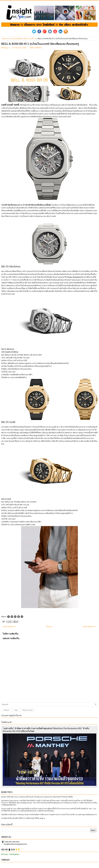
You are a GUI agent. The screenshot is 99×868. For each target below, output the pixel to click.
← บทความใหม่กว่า (8, 627)
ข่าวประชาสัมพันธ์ (16, 39)
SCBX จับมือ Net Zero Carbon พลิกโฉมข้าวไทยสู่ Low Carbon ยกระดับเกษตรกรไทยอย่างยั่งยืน (37, 797)
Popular (6, 710)
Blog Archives (28, 710)
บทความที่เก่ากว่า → (90, 627)
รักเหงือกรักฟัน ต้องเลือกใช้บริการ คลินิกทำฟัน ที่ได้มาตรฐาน (23, 818)
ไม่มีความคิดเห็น (35, 48)
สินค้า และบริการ (30, 39)
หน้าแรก (49, 627)
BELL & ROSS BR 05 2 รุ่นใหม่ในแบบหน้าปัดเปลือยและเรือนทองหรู (40, 44)
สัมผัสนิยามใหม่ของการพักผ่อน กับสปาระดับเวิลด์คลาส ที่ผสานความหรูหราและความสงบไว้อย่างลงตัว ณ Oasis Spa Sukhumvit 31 (49, 815)
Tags (16, 710)
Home (5, 39)
